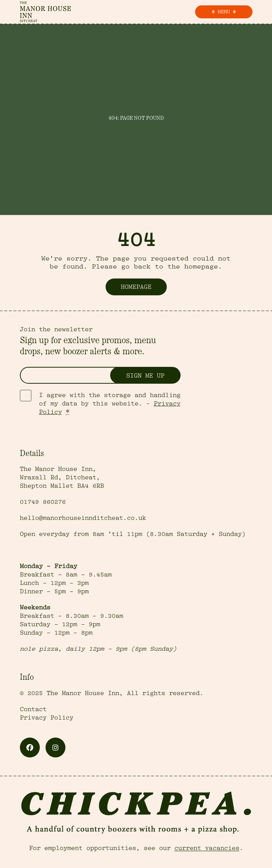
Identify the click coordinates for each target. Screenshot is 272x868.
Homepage (136, 287)
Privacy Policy (47, 718)
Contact (33, 709)
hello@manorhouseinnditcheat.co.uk (83, 518)
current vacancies (207, 848)
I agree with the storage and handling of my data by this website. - (110, 404)
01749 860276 (43, 502)
